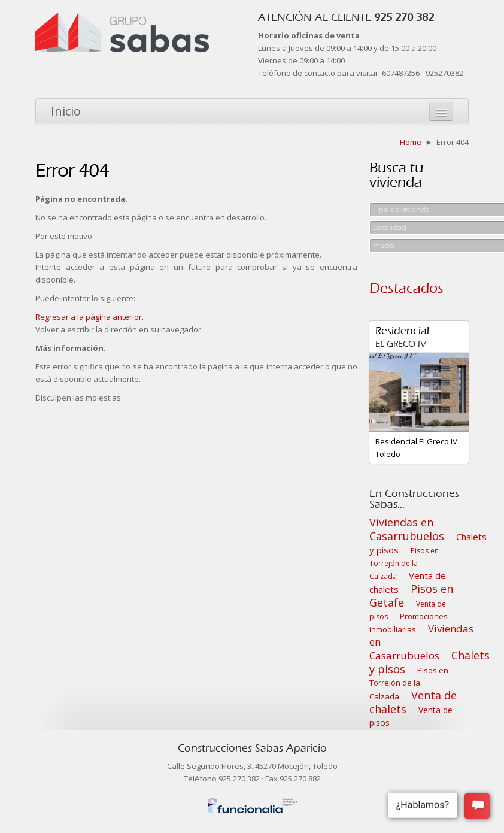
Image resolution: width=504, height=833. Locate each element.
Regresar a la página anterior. (89, 317)
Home (411, 142)
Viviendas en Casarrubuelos (407, 529)
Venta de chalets (413, 702)
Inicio (66, 111)
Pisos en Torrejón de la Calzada (404, 564)
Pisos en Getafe (411, 596)
